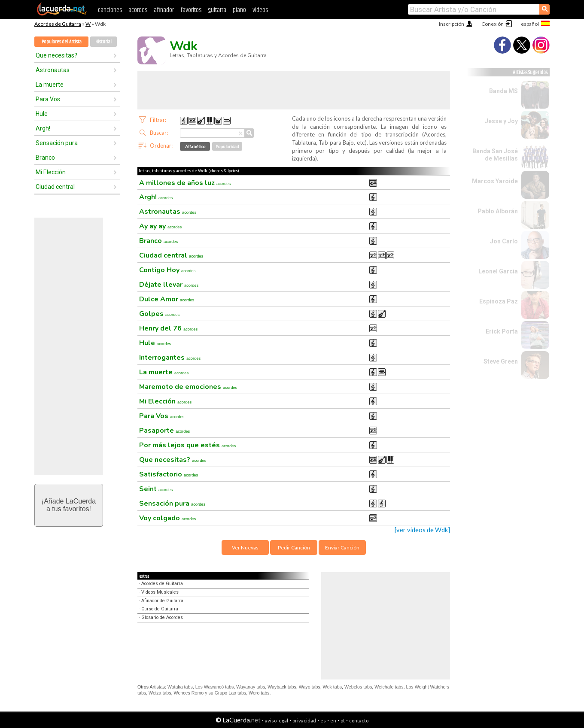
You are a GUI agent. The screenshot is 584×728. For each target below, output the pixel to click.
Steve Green (501, 361)
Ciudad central (55, 187)
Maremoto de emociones (188, 387)
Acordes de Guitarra (58, 24)
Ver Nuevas (245, 548)
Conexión (493, 24)
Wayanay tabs (251, 687)
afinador (164, 10)
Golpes (159, 314)
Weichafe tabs (389, 687)
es (323, 720)
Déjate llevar (169, 285)
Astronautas (53, 70)
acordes (138, 10)
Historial (103, 42)
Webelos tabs (358, 687)
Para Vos (48, 99)
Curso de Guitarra (160, 609)
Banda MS (503, 91)
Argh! (43, 128)
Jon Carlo (504, 241)
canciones (110, 10)
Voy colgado (167, 518)
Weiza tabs (160, 693)
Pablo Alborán (498, 211)
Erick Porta (502, 331)
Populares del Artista (62, 42)
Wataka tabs (180, 687)
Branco (45, 158)
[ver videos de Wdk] (422, 530)
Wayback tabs (282, 687)
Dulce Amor (167, 299)
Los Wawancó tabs (215, 687)
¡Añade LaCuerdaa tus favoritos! (69, 505)
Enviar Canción (342, 548)
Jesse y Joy (501, 121)
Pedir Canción (294, 548)
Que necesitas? (56, 55)
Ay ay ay (160, 226)
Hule (42, 114)
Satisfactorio (169, 474)
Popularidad (227, 146)
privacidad (304, 720)
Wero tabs (259, 693)
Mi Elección (51, 172)
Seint (156, 489)
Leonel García (498, 271)
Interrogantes (170, 358)
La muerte (50, 85)
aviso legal (277, 720)
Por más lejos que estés (187, 445)
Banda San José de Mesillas (495, 155)
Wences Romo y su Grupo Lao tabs (210, 693)
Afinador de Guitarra (162, 601)
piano (239, 10)
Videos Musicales (160, 592)
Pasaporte (164, 431)
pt (343, 720)
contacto (359, 720)
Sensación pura (57, 143)
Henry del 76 (168, 328)
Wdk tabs (332, 687)
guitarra (217, 10)
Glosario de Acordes (162, 617)
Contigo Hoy (167, 270)
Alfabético (195, 146)
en (333, 720)
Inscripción (452, 24)
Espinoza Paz (499, 301)
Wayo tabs (310, 687)
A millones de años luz (185, 183)
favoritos (191, 10)
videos (260, 10)
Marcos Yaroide (495, 181)
